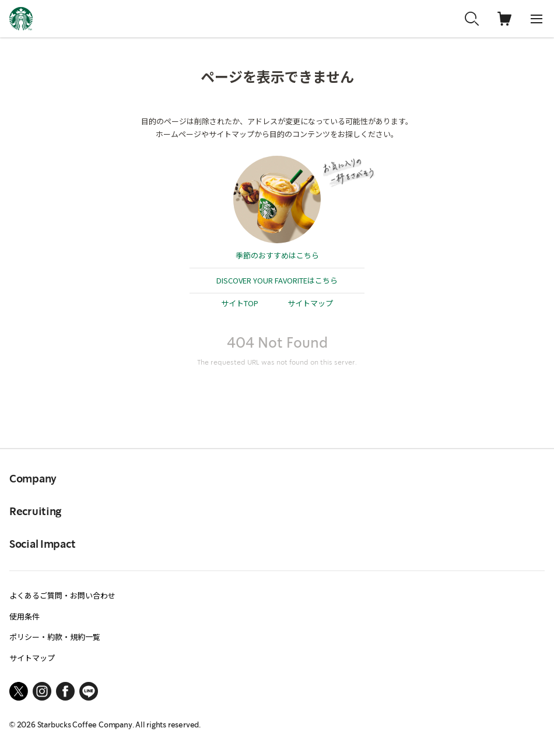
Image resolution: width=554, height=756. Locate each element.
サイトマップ (310, 303)
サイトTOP (240, 303)
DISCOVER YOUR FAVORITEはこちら (277, 280)
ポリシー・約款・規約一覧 (55, 637)
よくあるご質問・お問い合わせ (62, 595)
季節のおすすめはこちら (277, 255)
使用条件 (24, 616)
